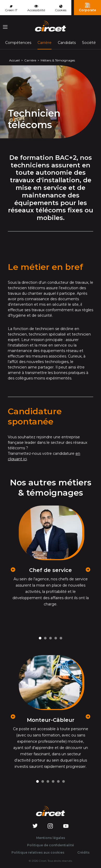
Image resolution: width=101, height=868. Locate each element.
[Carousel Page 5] (61, 638)
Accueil (14, 60)
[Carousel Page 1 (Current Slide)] (40, 638)
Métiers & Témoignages (58, 60)
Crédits (83, 852)
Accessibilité (36, 8)
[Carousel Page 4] (56, 638)
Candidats (67, 43)
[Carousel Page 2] (45, 638)
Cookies (61, 8)
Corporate (87, 7)
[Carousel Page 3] (51, 638)
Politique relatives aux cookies (38, 852)
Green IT (11, 9)
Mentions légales (51, 838)
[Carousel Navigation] (51, 564)
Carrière (45, 42)
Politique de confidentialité (51, 845)
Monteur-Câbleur (51, 720)
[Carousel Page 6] (64, 781)
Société (89, 43)
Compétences (18, 43)
